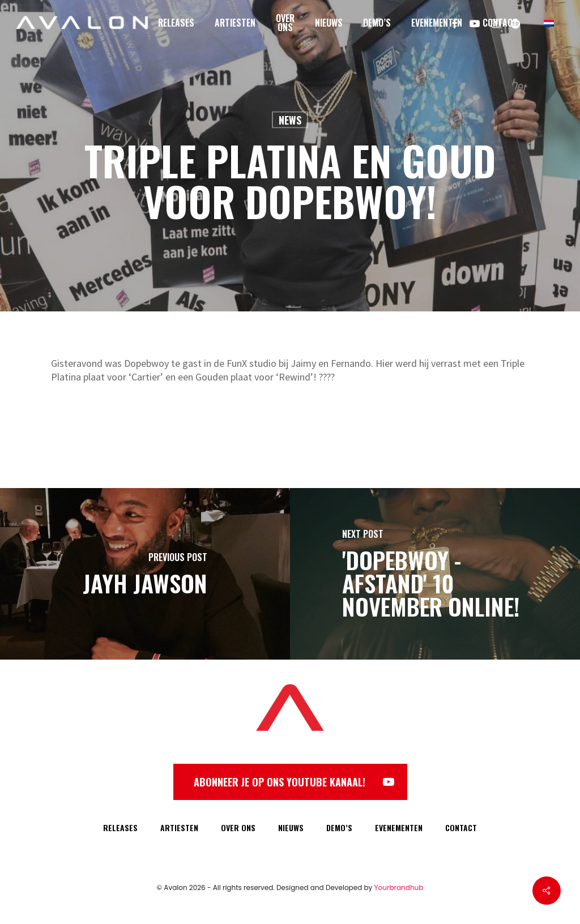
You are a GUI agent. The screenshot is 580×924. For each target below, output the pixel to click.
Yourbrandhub (399, 887)
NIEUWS (291, 827)
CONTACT (461, 827)
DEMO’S (339, 827)
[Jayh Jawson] (145, 574)
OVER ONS (238, 827)
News (290, 120)
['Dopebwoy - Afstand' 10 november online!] (435, 574)
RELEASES (120, 827)
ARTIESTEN (179, 827)
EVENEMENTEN (399, 827)
